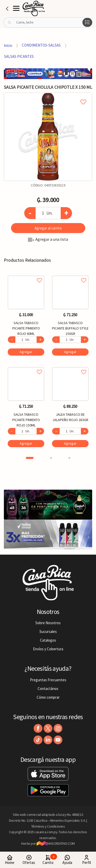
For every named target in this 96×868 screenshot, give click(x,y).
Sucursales (48, 631)
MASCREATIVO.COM (56, 843)
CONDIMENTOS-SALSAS (41, 45)
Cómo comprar (48, 697)
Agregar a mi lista (48, 96)
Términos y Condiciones (48, 826)
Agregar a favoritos (26, 275)
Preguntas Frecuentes (48, 680)
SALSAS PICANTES (19, 56)
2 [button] (51, 458)
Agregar (26, 352)
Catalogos (48, 640)
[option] (48, 137)
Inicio (8, 45)
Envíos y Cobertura (48, 649)
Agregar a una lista (48, 239)
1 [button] (30, 458)
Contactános (48, 689)
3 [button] (69, 458)
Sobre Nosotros (48, 623)
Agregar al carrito (48, 228)
